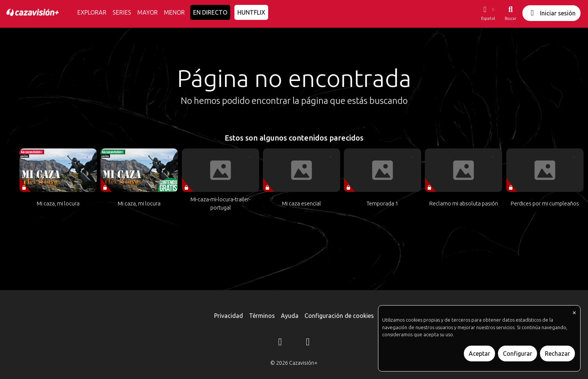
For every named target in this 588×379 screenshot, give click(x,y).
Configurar (517, 354)
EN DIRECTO (210, 12)
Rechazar (557, 354)
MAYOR (148, 12)
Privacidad (229, 316)
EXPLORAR (92, 12)
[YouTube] (308, 343)
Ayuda (290, 316)
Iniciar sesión (551, 13)
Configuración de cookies (339, 316)
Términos (262, 316)
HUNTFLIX (251, 12)
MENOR (174, 12)
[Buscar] (511, 13)
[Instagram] (280, 343)
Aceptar (479, 354)
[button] (488, 13)
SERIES (122, 12)
